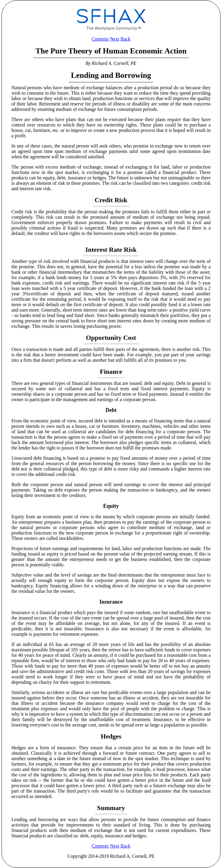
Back (125, 39)
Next (115, 39)
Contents (100, 39)
